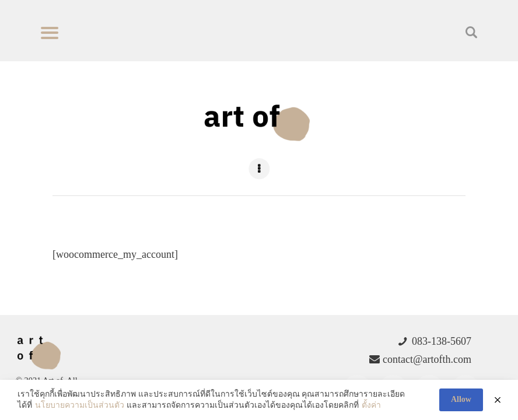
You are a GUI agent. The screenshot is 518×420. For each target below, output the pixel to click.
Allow (461, 399)
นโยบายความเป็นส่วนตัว (80, 405)
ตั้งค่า (371, 405)
